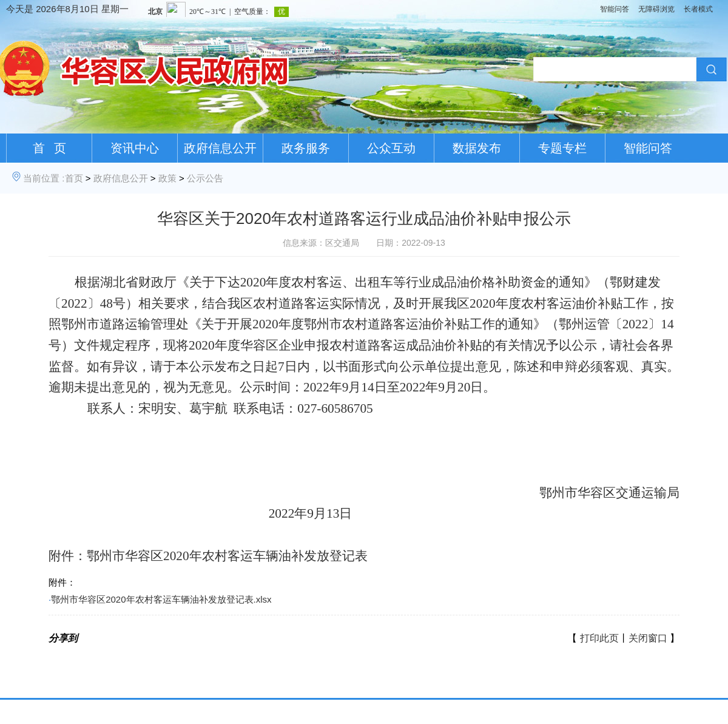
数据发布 (477, 148)
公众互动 (391, 148)
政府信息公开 (220, 148)
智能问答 (615, 9)
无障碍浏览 (656, 9)
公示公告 (205, 178)
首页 (74, 178)
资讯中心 (135, 148)
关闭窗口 (648, 638)
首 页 (49, 148)
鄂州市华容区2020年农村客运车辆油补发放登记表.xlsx (161, 599)
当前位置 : (44, 178)
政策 (167, 178)
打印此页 (599, 638)
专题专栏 (562, 148)
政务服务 (306, 148)
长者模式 (698, 9)
